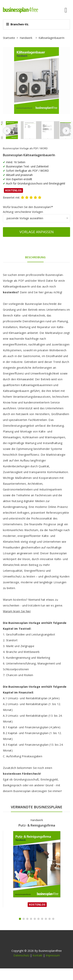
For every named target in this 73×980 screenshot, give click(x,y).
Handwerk (26, 38)
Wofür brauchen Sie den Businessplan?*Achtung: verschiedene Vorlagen (28, 209)
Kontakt (37, 955)
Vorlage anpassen (37, 232)
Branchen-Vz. (18, 24)
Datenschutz (21, 955)
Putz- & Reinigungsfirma (37, 825)
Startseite (9, 38)
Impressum (53, 955)
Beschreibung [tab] (35, 257)
